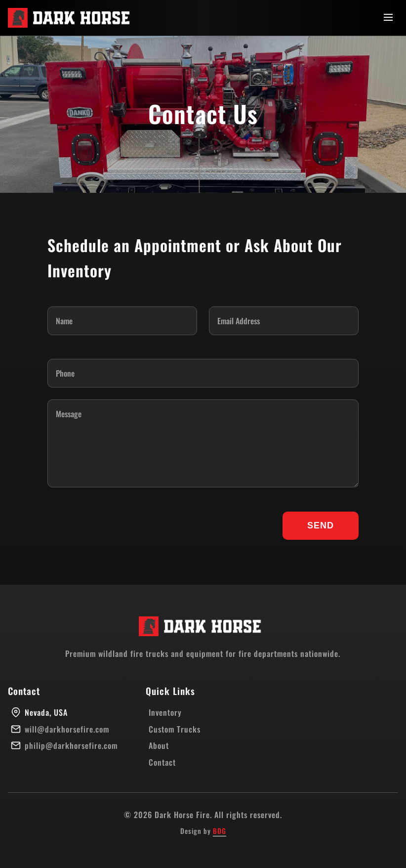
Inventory (165, 712)
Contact (162, 762)
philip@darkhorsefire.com (71, 745)
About (159, 745)
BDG (220, 831)
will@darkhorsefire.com (67, 729)
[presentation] (122, 526)
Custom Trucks (175, 729)
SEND (321, 525)
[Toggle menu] (388, 18)
